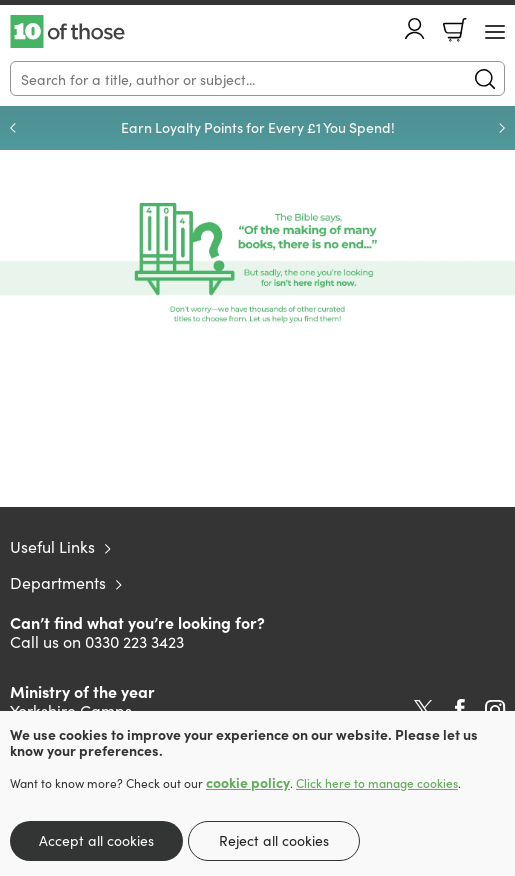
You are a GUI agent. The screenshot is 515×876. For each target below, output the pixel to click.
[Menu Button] (495, 32)
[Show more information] (257, 263)
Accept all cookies (96, 840)
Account (415, 28)
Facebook (460, 709)
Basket (455, 30)
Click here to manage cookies (377, 783)
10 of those (67, 32)
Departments (58, 582)
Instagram (495, 710)
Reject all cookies (274, 840)
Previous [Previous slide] (13, 128)
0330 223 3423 (134, 641)
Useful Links (52, 546)
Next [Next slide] (502, 128)
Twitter (423, 710)
